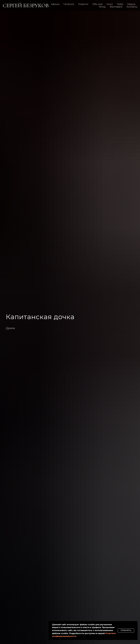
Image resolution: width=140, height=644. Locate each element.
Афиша (55, 4)
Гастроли (69, 4)
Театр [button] (120, 4)
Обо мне (97, 4)
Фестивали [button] (116, 7)
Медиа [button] (131, 4)
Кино (110, 4)
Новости (83, 4)
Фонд (102, 7)
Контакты (132, 7)
